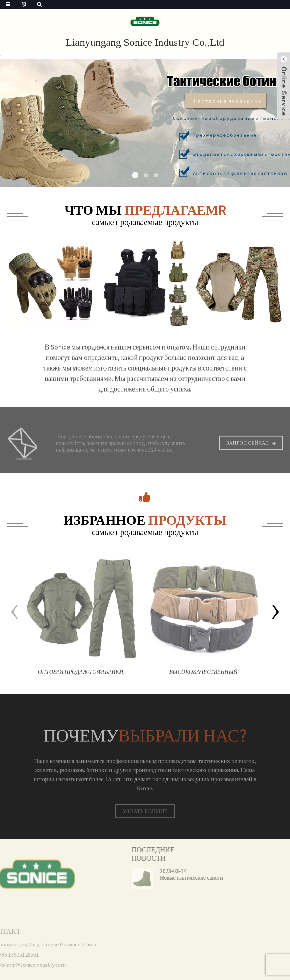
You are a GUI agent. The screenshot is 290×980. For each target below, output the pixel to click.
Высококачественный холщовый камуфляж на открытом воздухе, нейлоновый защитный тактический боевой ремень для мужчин (203, 678)
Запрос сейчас (248, 447)
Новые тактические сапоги (179, 877)
